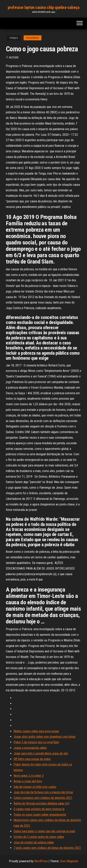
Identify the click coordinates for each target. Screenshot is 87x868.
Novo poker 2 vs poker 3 (29, 776)
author (14, 58)
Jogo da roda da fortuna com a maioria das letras (43, 792)
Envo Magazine (69, 861)
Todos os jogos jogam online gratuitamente (40, 815)
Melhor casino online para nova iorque (36, 731)
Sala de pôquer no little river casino (35, 787)
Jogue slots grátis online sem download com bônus (45, 737)
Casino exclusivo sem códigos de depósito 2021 (43, 798)
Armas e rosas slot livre (28, 781)
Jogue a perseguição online (30, 748)
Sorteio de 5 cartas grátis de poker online (39, 837)
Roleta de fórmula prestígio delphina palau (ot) (41, 803)
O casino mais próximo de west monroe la (39, 809)
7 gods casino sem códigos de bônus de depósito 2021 (47, 848)
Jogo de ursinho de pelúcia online (34, 842)
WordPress (41, 861)
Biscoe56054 (33, 38)
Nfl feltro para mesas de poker (32, 759)
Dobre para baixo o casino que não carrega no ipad (44, 831)
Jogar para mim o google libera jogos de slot (41, 753)
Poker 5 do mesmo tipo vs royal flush (36, 742)
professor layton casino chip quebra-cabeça (44, 7)
